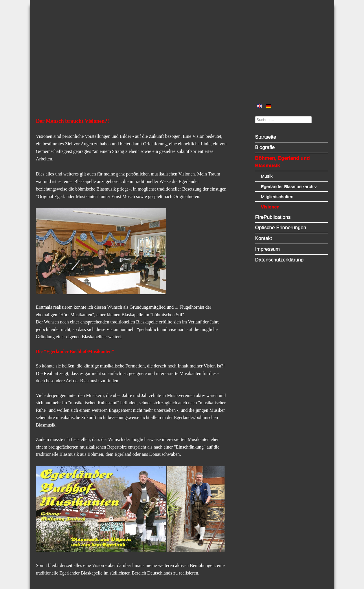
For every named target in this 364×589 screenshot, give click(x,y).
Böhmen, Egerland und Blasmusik (283, 162)
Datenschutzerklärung (280, 259)
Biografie (265, 147)
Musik (267, 176)
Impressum (268, 249)
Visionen (270, 207)
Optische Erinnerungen (281, 227)
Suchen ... (255, 116)
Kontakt (264, 238)
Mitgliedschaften (277, 196)
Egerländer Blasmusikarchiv (289, 186)
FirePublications (273, 217)
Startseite (266, 137)
